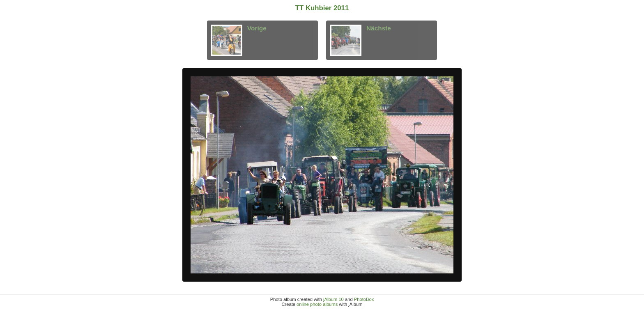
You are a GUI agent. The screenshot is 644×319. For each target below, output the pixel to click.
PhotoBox (364, 299)
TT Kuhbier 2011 (322, 8)
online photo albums (317, 304)
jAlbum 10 (333, 299)
